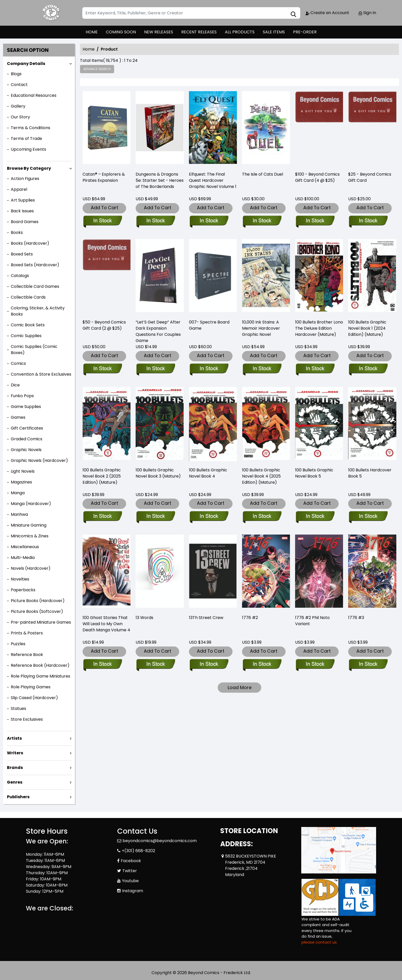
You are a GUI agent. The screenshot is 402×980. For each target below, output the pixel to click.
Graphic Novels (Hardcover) (39, 460)
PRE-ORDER (305, 32)
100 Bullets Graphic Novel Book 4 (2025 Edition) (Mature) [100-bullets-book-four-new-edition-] (261, 476)
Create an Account (327, 13)
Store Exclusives (27, 719)
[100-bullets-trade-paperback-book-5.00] (315, 517)
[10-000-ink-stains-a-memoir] (262, 369)
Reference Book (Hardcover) (40, 665)
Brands (15, 768)
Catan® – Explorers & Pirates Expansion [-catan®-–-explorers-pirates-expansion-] (104, 177)
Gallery (18, 106)
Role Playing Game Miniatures (41, 676)
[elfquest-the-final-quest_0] (213, 129)
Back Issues (22, 211)
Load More (240, 687)
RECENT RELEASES (199, 32)
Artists (14, 738)
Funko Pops (22, 396)
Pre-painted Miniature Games (41, 622)
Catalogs (20, 276)
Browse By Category (29, 168)
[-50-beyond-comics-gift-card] (102, 369)
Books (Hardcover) (30, 243)
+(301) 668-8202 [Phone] (138, 851)
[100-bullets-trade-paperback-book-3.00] (155, 517)
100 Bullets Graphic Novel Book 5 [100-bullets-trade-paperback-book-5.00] (314, 473)
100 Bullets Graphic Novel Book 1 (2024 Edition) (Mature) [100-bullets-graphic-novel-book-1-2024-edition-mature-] (367, 328)
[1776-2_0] (262, 664)
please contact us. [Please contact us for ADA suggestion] (319, 942)
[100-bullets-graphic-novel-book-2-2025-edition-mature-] (102, 517)
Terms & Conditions (31, 128)
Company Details (26, 64)
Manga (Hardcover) (31, 504)
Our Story (20, 117)
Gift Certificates (27, 428)
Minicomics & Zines (30, 536)
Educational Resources (34, 95)
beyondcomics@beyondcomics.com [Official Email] (160, 841)
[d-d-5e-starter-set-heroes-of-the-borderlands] (160, 129)
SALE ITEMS (274, 32)
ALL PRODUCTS (240, 32)
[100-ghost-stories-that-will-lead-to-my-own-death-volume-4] (102, 664)
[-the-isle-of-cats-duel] (266, 129)
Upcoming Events (28, 149)
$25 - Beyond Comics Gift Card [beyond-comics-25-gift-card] (370, 177)
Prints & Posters (27, 633)
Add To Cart (104, 208)
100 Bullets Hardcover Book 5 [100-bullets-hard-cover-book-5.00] (370, 473)
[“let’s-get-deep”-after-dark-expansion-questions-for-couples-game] (155, 369)
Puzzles (18, 644)
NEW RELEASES (159, 32)
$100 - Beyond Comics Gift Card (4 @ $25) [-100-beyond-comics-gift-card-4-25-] (317, 177)
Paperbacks (23, 590)
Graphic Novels (26, 450)
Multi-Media (23, 558)
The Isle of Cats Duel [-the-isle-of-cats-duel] (263, 174)
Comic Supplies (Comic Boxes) (34, 350)
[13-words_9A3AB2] (155, 664)
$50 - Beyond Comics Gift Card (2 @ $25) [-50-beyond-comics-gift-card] (104, 325)
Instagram (133, 891)
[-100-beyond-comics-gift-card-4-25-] (319, 129)
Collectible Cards (28, 297)
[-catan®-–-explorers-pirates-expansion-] (107, 129)
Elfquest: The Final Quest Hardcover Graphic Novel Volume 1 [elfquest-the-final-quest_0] (213, 180)
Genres (15, 782)
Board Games (25, 222)
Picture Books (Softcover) (37, 611)
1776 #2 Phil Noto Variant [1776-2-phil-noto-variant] (312, 621)
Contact (19, 85)
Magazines (21, 482)
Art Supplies (23, 200)
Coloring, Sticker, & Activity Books (38, 311)
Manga (18, 493)
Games (18, 417)
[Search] (191, 13)
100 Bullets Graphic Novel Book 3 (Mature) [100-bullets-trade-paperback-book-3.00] (158, 473)
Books (17, 232)
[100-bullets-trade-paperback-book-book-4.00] (209, 517)
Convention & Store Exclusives (41, 374)
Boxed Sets (22, 254)
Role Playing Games (31, 687)
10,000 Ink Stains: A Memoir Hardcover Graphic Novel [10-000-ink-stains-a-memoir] (261, 328)
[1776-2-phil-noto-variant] (315, 664)
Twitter (130, 871)
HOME (92, 32)
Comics (18, 363)
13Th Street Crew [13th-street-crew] (206, 618)
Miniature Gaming (29, 525)
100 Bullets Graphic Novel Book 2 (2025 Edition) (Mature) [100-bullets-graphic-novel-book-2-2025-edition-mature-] (102, 476)
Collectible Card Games (35, 286)
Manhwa (19, 514)
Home (89, 49)
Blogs (16, 74)
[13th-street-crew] (209, 664)
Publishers (18, 797)
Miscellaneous (25, 547)
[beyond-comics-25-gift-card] (372, 129)
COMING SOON (121, 32)
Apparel (19, 189)
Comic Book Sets (28, 325)
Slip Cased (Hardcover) (34, 698)
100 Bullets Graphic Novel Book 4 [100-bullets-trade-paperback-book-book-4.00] (208, 473)
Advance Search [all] (97, 69)
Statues (18, 708)
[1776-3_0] (368, 664)
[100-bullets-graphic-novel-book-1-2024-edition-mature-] (368, 369)
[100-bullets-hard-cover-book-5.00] (368, 517)
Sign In (367, 13)
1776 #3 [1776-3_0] (356, 618)
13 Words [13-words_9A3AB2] (144, 618)
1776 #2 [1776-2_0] (250, 618)
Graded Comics (27, 439)
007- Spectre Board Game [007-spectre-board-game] (209, 325)
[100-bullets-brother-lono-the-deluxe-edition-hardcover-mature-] (315, 369)
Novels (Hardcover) (31, 568)
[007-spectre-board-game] (209, 369)
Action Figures (25, 179)
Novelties (20, 579)
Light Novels (23, 471)
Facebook (131, 861)
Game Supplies (26, 407)
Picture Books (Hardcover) (38, 601)
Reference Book (27, 655)
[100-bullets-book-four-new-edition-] (262, 517)
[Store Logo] (52, 13)
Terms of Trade (26, 139)
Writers (15, 753)
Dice (15, 385)
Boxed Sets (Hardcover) (35, 265)
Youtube (130, 881)
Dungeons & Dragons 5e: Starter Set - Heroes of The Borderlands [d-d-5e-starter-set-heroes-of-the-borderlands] (160, 180)
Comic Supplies (26, 336)
